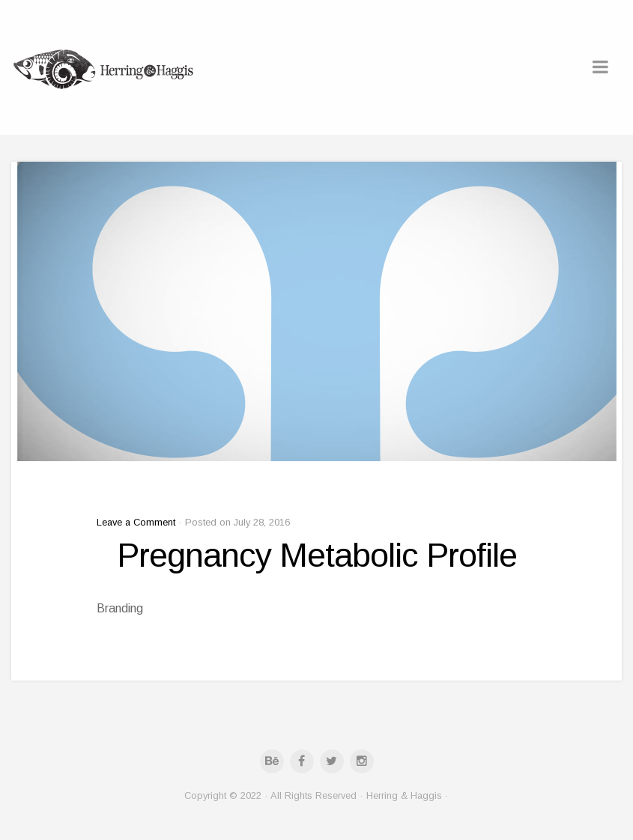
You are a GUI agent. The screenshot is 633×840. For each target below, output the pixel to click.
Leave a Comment (136, 522)
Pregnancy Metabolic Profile (317, 555)
